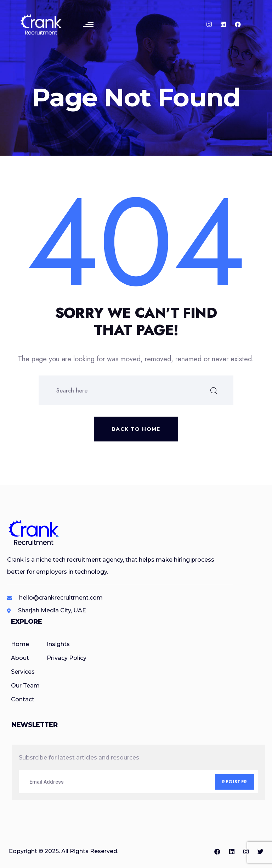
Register (235, 782)
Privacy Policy (67, 658)
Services (23, 672)
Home (20, 644)
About (20, 658)
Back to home (136, 429)
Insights (58, 644)
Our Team (25, 686)
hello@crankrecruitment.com (61, 598)
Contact (23, 699)
